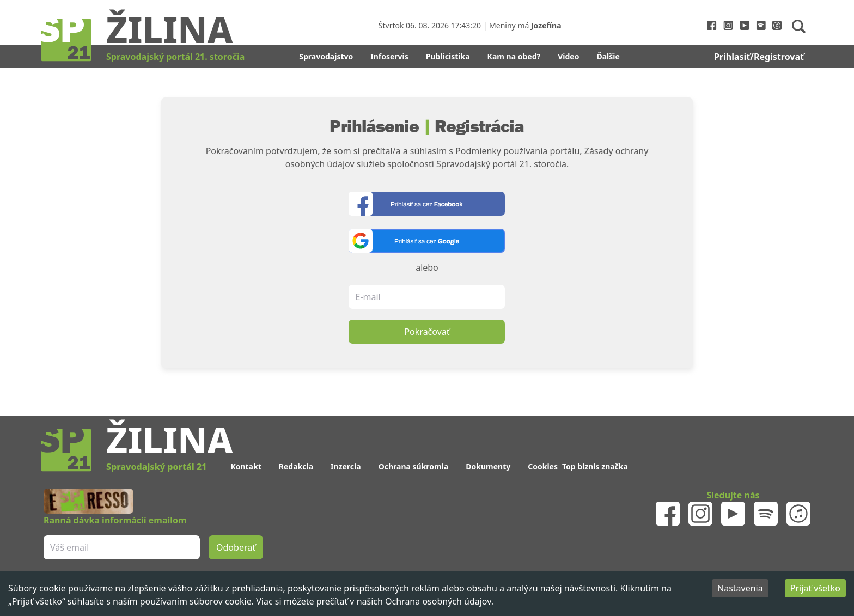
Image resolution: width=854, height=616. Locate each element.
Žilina (169, 29)
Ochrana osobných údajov (438, 601)
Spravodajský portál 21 (156, 467)
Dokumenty (488, 466)
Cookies (543, 466)
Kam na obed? (514, 56)
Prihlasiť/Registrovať (759, 57)
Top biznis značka (595, 466)
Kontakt (246, 466)
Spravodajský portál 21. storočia (175, 57)
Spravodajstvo (326, 56)
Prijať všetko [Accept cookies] (815, 588)
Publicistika (448, 56)
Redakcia (296, 466)
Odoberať (236, 547)
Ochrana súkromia (414, 466)
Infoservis (389, 56)
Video (568, 56)
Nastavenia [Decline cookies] (740, 588)
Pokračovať (427, 332)
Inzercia (346, 466)
